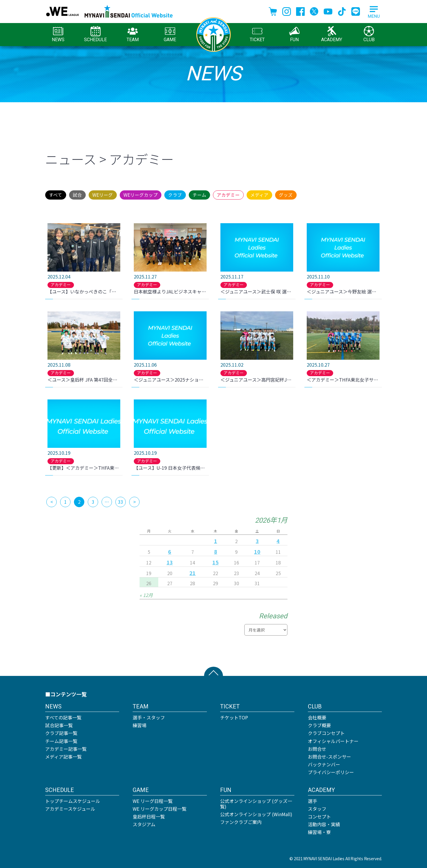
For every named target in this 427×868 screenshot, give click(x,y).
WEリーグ (123, 194)
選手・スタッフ (149, 716)
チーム (246, 194)
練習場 (140, 724)
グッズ (358, 194)
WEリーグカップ (170, 194)
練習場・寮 (319, 831)
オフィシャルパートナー (333, 740)
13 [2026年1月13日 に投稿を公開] (170, 561)
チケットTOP (234, 716)
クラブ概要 (319, 724)
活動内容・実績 (324, 823)
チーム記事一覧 (61, 740)
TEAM (133, 34)
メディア (323, 194)
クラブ (214, 194)
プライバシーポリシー (331, 771)
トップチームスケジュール (73, 800)
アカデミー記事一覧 (66, 748)
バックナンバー (324, 763)
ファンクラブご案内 (241, 821)
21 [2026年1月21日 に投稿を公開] (192, 572)
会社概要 (317, 716)
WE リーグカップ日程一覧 (160, 808)
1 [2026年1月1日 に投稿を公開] (216, 540)
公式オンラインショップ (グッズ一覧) (256, 802)
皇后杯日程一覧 (149, 815)
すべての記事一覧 (63, 716)
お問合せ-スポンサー (329, 755)
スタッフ (317, 808)
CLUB (369, 34)
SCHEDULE (95, 34)
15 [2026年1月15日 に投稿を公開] (216, 561)
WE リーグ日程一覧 (153, 800)
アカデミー (283, 194)
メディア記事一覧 (63, 755)
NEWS (58, 34)
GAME (170, 34)
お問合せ (317, 748)
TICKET (257, 34)
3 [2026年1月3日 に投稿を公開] (257, 540)
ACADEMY (332, 34)
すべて (60, 194)
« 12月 (146, 594)
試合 (89, 194)
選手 (312, 800)
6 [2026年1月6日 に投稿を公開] (170, 550)
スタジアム (144, 823)
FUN (294, 34)
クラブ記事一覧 (61, 732)
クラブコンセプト (326, 732)
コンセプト (319, 815)
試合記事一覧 (59, 724)
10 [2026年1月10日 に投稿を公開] (257, 550)
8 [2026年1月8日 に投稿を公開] (216, 550)
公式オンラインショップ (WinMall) (256, 813)
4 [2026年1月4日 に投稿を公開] (278, 540)
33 (121, 501)
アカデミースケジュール (70, 808)
